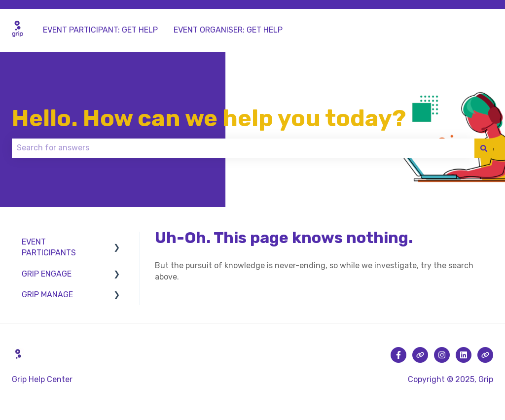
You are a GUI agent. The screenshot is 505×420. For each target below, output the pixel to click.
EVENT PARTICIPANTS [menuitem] (49, 247)
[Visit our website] (420, 355)
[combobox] (243, 148)
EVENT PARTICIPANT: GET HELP (100, 30)
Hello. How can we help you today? (209, 118)
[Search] (484, 148)
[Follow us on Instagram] (442, 355)
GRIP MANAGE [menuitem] (47, 295)
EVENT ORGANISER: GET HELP (228, 30)
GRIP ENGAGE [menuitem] (47, 274)
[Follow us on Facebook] (398, 355)
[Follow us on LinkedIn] (464, 355)
